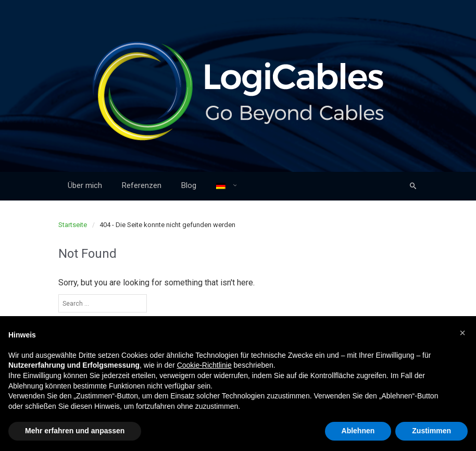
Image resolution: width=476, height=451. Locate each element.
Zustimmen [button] (431, 431)
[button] (462, 333)
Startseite (73, 225)
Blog (189, 185)
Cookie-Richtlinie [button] (204, 365)
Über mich (85, 185)
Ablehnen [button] (358, 431)
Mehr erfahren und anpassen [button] (75, 431)
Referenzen (142, 185)
